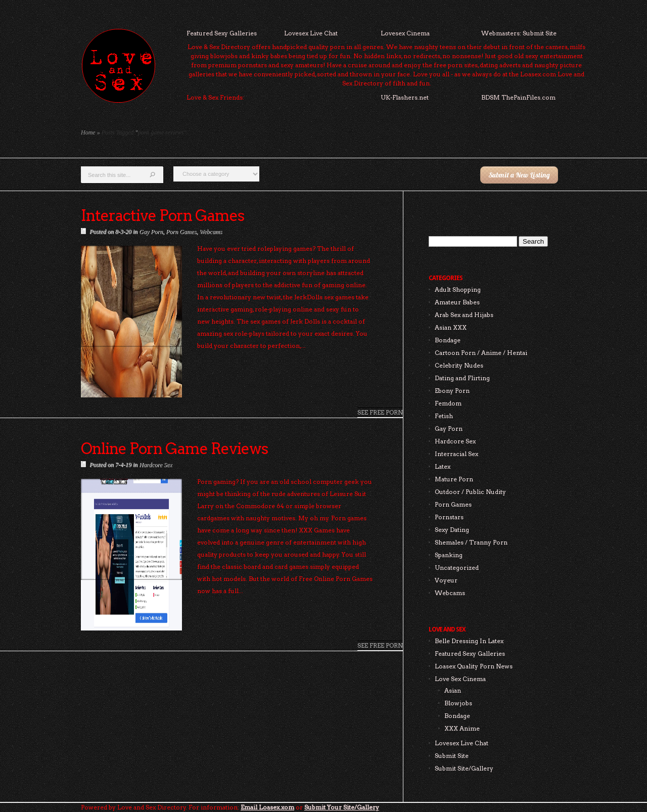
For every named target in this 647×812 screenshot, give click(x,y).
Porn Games (181, 232)
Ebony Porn (452, 391)
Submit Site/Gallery (464, 768)
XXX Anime (462, 728)
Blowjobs (458, 703)
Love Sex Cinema (460, 679)
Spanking (449, 555)
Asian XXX (451, 327)
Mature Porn (454, 479)
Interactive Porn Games (163, 215)
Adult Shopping (458, 289)
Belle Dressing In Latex (469, 641)
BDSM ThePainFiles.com (518, 97)
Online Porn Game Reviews (174, 448)
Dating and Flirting (462, 378)
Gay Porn (151, 232)
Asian (453, 690)
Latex (443, 466)
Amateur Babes (457, 302)
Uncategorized (457, 568)
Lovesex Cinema (405, 33)
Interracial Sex (456, 454)
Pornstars (449, 517)
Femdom (448, 403)
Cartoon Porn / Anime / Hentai (481, 353)
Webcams (211, 232)
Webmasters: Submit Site (519, 33)
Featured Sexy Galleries (222, 33)
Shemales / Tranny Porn (471, 542)
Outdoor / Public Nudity (470, 492)
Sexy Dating (452, 530)
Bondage (448, 340)
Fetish (444, 416)
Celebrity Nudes (459, 365)
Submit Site (452, 756)
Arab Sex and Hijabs (464, 315)
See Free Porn (380, 412)
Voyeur (446, 580)
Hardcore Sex (155, 465)
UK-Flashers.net (405, 97)
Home (88, 132)
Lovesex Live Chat (311, 33)
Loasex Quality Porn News (474, 666)
